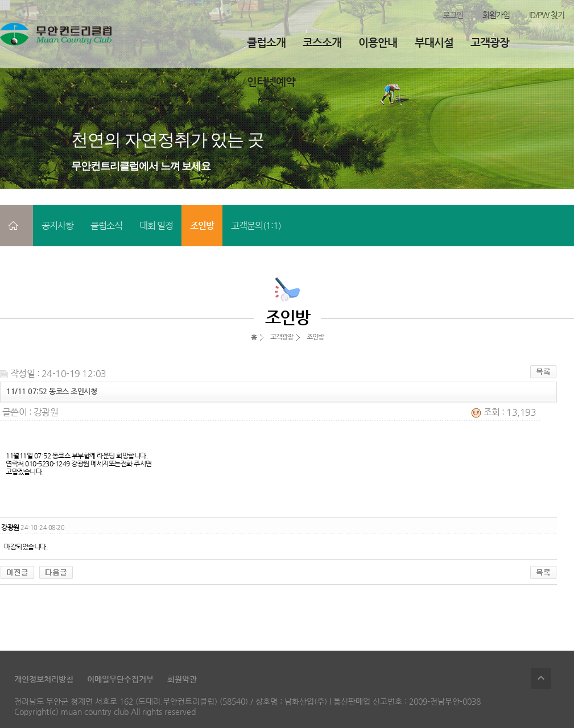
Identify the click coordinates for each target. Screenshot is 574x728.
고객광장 (490, 42)
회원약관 (182, 679)
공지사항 (57, 226)
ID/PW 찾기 (547, 15)
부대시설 (434, 42)
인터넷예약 (271, 82)
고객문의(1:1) (256, 226)
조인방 (202, 226)
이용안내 (378, 42)
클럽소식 (106, 226)
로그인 (453, 15)
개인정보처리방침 (44, 679)
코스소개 (322, 42)
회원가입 (496, 15)
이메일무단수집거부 (120, 679)
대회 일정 (156, 226)
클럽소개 (266, 42)
